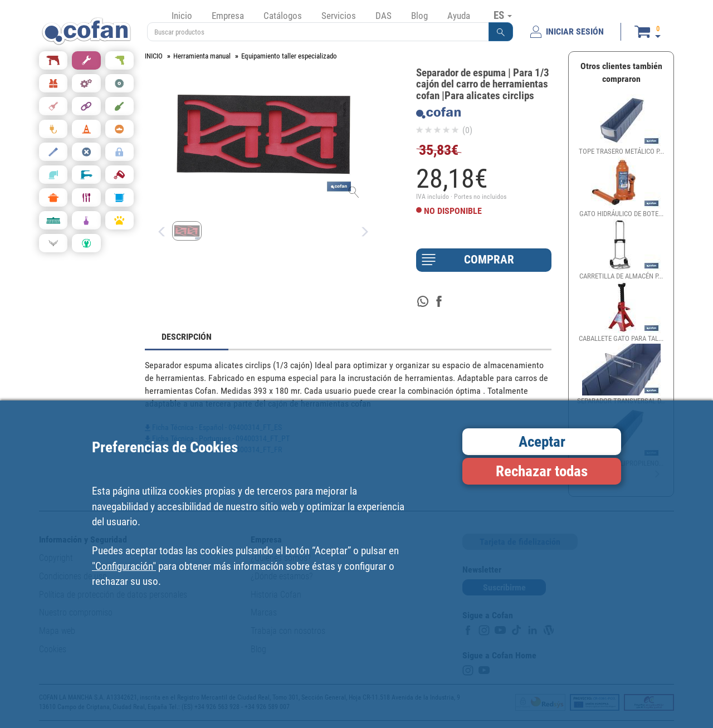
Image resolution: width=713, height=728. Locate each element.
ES (503, 15)
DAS (384, 16)
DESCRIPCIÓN (187, 337)
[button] (501, 32)
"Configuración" (124, 566)
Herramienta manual (202, 56)
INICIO (154, 56)
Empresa (228, 16)
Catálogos (283, 16)
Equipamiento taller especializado (289, 56)
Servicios (339, 16)
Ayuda (459, 16)
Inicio (182, 16)
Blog (419, 16)
